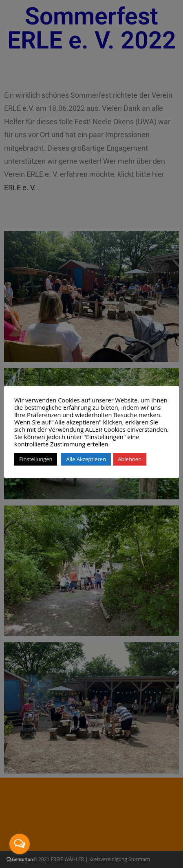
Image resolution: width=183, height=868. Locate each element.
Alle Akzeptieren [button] (86, 459)
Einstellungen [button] (36, 459)
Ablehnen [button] (130, 459)
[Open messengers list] (20, 844)
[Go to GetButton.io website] (20, 860)
